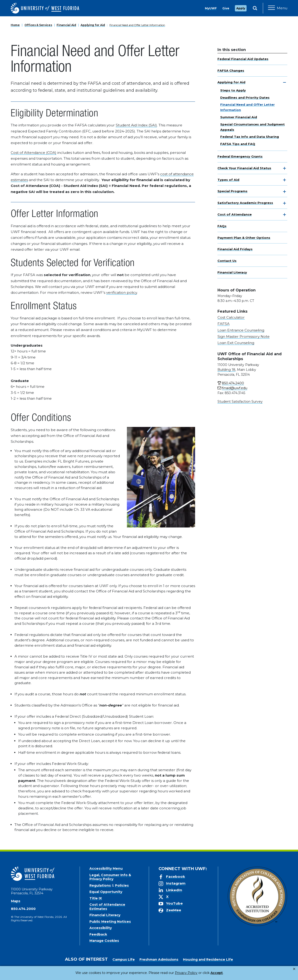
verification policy (122, 292)
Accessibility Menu (106, 868)
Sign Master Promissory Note (244, 336)
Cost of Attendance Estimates (107, 907)
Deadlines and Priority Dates (245, 98)
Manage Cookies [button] (224, 973)
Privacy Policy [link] (171, 973)
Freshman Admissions (159, 960)
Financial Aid (66, 25)
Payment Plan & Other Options (244, 238)
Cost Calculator (231, 317)
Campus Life (124, 960)
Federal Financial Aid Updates (243, 59)
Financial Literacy (232, 272)
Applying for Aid (93, 25)
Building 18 (226, 370)
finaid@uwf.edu (235, 388)
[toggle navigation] (284, 82)
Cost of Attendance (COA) (34, 153)
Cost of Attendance (235, 214)
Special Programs (232, 191)
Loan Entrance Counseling (241, 330)
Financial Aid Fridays (235, 249)
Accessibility (101, 928)
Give (226, 8)
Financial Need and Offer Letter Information (137, 25)
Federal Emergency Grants (240, 156)
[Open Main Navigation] (278, 8)
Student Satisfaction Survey (240, 402)
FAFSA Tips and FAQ (238, 144)
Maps (16, 901)
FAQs (222, 226)
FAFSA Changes (231, 71)
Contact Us (227, 261)
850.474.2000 (23, 909)
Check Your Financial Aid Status (244, 168)
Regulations (100, 885)
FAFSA (223, 324)
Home (15, 25)
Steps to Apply (233, 90)
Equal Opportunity (106, 892)
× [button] (294, 969)
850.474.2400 (233, 383)
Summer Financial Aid (239, 117)
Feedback (98, 934)
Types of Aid (228, 180)
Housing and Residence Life (208, 960)
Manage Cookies (104, 941)
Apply (241, 8)
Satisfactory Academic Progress (245, 203)
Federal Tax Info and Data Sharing (250, 137)
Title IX (96, 898)
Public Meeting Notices (110, 922)
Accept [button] (198, 973)
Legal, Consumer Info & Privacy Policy (110, 877)
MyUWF (211, 8)
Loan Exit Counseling (236, 343)
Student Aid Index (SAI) (136, 125)
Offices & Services (38, 25)
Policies (122, 885)
